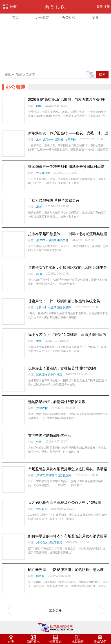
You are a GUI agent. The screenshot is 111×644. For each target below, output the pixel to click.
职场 (39, 106)
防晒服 (40, 576)
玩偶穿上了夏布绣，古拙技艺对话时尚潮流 (62, 368)
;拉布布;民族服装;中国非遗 (52, 240)
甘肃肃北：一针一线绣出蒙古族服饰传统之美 (64, 301)
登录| (100, 7)
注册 (107, 7)
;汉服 (39, 274)
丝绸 (39, 442)
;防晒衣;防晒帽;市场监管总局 (53, 475)
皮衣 (39, 140)
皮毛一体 (49, 140)
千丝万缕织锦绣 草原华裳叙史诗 (54, 200)
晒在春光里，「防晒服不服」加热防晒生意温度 (66, 570)
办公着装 (42, 18)
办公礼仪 (69, 18)
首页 (16, 18)
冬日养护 (70, 140)
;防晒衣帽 (42, 408)
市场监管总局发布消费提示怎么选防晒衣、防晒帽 (68, 469)
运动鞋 (59, 140)
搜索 (102, 74)
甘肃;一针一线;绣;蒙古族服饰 (53, 307)
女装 (39, 341)
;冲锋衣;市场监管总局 (49, 543)
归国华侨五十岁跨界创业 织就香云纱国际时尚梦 (66, 167)
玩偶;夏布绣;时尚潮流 (49, 375)
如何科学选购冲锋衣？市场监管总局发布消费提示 (68, 536)
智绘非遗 (42, 509)
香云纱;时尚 (43, 173)
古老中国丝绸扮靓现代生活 (50, 435)
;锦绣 (39, 207)
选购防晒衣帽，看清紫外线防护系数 (57, 402)
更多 (95, 18)
